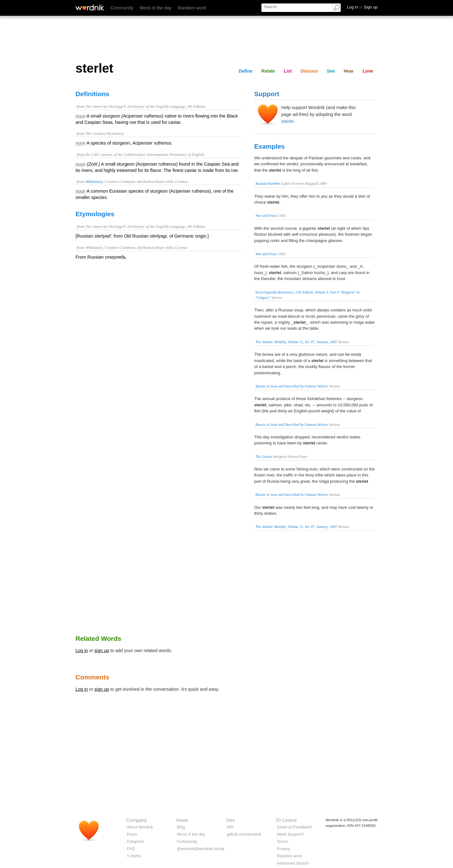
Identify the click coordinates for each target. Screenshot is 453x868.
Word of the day (156, 8)
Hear (349, 71)
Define (246, 71)
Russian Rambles (268, 184)
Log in (82, 651)
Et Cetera (286, 820)
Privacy (283, 849)
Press (132, 834)
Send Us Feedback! (294, 827)
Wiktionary (94, 182)
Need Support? (290, 834)
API (230, 827)
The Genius (264, 457)
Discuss (309, 71)
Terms (282, 841)
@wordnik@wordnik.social (200, 849)
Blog (181, 827)
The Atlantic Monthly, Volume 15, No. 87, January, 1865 (296, 342)
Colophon (135, 841)
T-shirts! (134, 856)
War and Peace (266, 216)
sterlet (287, 121)
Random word (192, 8)
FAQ (131, 849)
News (182, 820)
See (331, 71)
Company (137, 820)
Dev (230, 820)
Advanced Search (293, 863)
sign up (102, 651)
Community (122, 8)
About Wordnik (140, 827)
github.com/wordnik (244, 834)
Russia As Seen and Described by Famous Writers (292, 386)
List (288, 71)
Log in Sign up (362, 7)
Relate (268, 71)
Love (368, 71)
